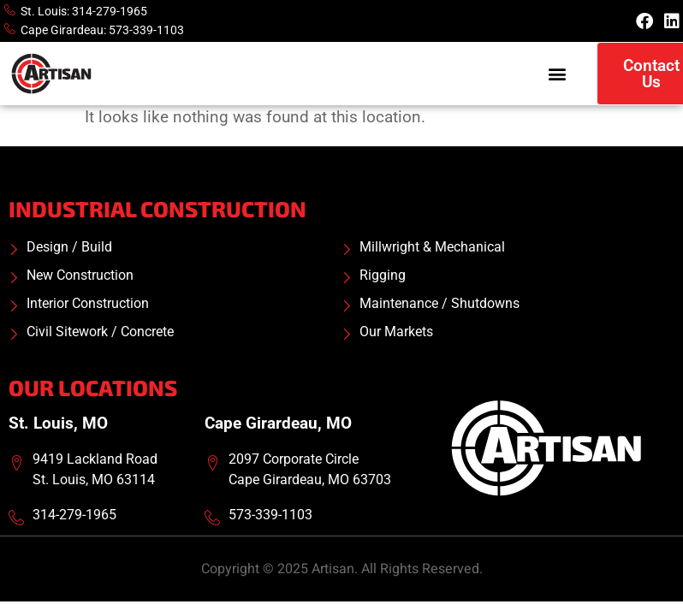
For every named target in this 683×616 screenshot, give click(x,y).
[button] (557, 74)
